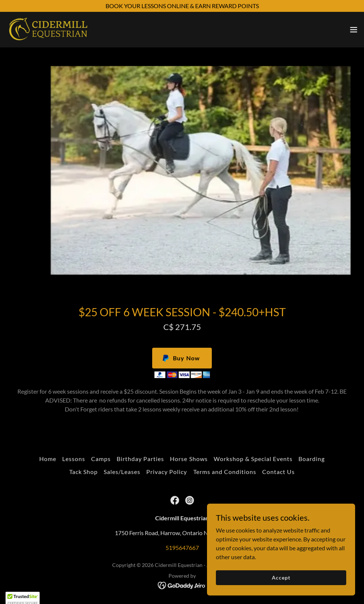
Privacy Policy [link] (167, 472)
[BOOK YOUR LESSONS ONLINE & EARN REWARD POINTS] (182, 6)
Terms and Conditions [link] (225, 472)
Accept (281, 588)
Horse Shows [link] (189, 459)
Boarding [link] (312, 459)
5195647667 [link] (182, 548)
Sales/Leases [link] (122, 472)
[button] (354, 30)
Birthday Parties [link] (140, 459)
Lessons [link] (74, 459)
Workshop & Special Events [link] (253, 459)
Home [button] (48, 459)
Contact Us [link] (278, 472)
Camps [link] (101, 459)
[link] (48, 30)
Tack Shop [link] (84, 472)
